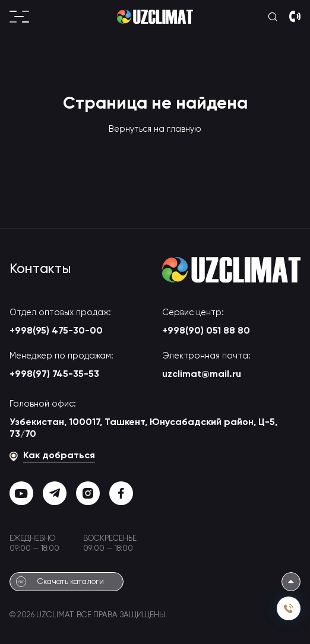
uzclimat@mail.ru (202, 375)
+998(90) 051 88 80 (206, 331)
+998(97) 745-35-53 (54, 375)
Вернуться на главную (155, 129)
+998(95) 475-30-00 (56, 331)
